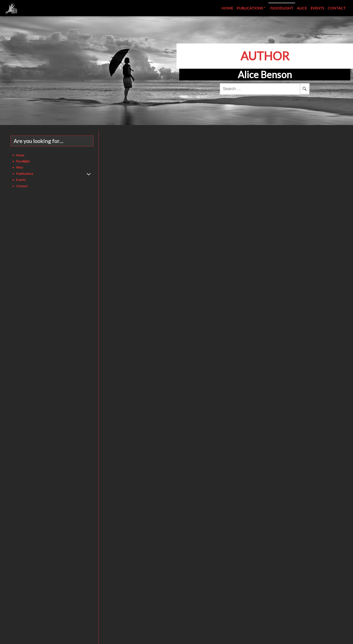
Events (317, 8)
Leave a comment (208, 197)
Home (227, 8)
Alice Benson (186, 197)
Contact (337, 8)
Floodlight (282, 8)
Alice (302, 8)
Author (265, 56)
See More (162, 183)
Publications (250, 8)
